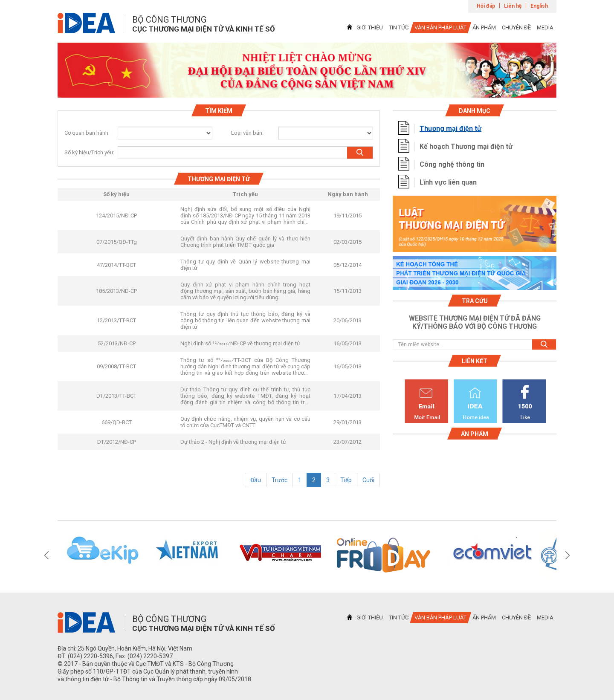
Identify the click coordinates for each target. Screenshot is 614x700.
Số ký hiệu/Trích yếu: (86, 152)
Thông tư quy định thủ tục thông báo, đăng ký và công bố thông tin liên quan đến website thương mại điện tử (245, 320)
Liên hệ (513, 6)
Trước (279, 480)
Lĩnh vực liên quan (448, 182)
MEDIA (545, 27)
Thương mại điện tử (450, 129)
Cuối (368, 480)
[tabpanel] (307, 70)
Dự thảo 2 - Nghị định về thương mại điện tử (233, 442)
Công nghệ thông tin (452, 164)
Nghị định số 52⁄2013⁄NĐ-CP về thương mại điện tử (240, 343)
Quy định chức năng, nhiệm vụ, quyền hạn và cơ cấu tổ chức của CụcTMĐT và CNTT (245, 422)
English (539, 6)
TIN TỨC (399, 27)
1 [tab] (307, 90)
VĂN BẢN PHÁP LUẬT (440, 27)
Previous (46, 555)
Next (568, 555)
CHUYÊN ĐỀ (516, 27)
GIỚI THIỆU (370, 27)
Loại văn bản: (247, 133)
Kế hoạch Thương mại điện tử (466, 146)
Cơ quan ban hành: (87, 133)
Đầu (256, 480)
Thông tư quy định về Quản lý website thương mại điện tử (245, 265)
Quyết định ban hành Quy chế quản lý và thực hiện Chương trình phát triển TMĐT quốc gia (245, 242)
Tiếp (346, 480)
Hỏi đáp (486, 6)
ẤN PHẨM (484, 27)
